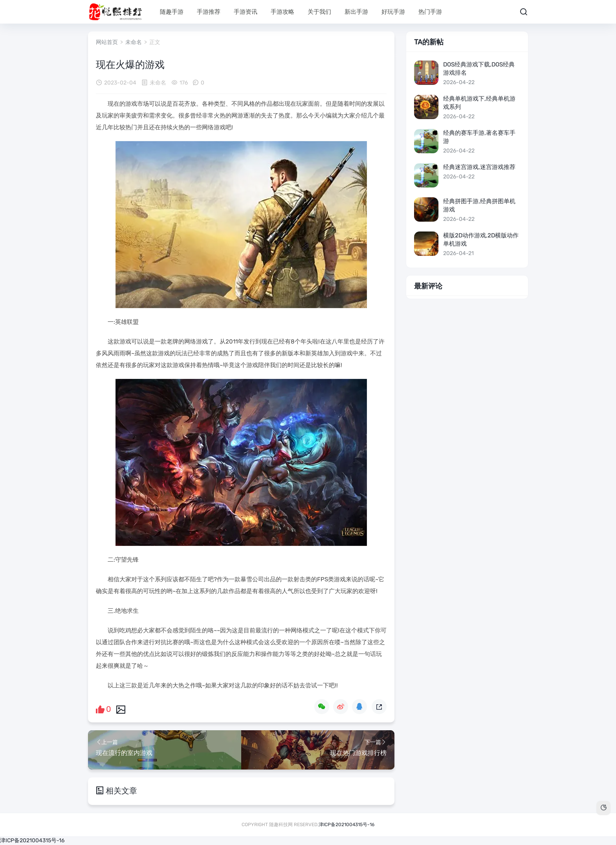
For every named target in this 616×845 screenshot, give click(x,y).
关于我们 (319, 12)
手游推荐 (209, 12)
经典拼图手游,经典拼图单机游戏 (479, 205)
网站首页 (107, 42)
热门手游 (430, 12)
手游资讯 (246, 12)
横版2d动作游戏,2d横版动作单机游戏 (481, 240)
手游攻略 (282, 12)
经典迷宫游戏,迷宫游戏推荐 (479, 167)
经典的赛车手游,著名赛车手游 (479, 137)
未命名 (134, 42)
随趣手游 (172, 12)
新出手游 (356, 12)
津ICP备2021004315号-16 (346, 825)
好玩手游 (393, 12)
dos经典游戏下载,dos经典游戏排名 (479, 69)
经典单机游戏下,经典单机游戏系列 (479, 103)
